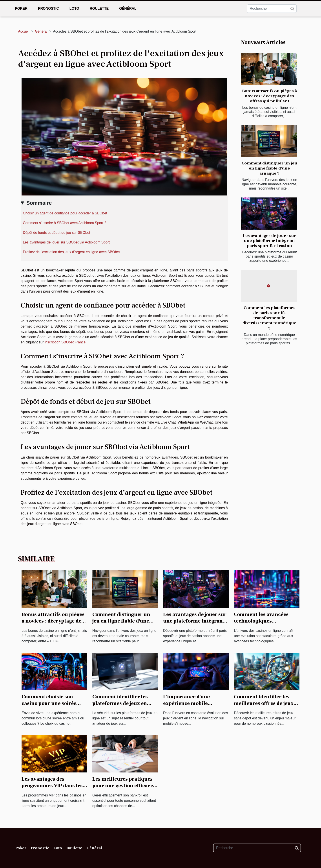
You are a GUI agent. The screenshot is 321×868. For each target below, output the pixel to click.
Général (128, 8)
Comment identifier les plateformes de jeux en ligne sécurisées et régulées (120, 707)
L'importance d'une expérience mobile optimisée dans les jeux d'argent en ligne (191, 707)
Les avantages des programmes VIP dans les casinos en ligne (52, 786)
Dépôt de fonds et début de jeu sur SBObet (57, 233)
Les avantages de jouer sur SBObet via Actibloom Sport (66, 242)
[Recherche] (272, 9)
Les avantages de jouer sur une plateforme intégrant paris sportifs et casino (269, 241)
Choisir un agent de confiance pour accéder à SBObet (65, 213)
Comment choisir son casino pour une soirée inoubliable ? (49, 703)
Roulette (99, 8)
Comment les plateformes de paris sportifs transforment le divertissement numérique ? (269, 318)
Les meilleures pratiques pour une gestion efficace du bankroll (123, 786)
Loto (74, 8)
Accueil (24, 31)
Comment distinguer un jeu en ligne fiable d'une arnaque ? (269, 168)
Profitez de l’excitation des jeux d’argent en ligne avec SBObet (71, 252)
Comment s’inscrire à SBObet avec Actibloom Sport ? (65, 223)
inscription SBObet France (65, 342)
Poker (21, 8)
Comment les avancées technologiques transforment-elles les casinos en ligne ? (261, 624)
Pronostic (48, 8)
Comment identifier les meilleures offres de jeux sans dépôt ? (264, 703)
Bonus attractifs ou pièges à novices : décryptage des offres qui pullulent (269, 96)
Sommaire (39, 203)
